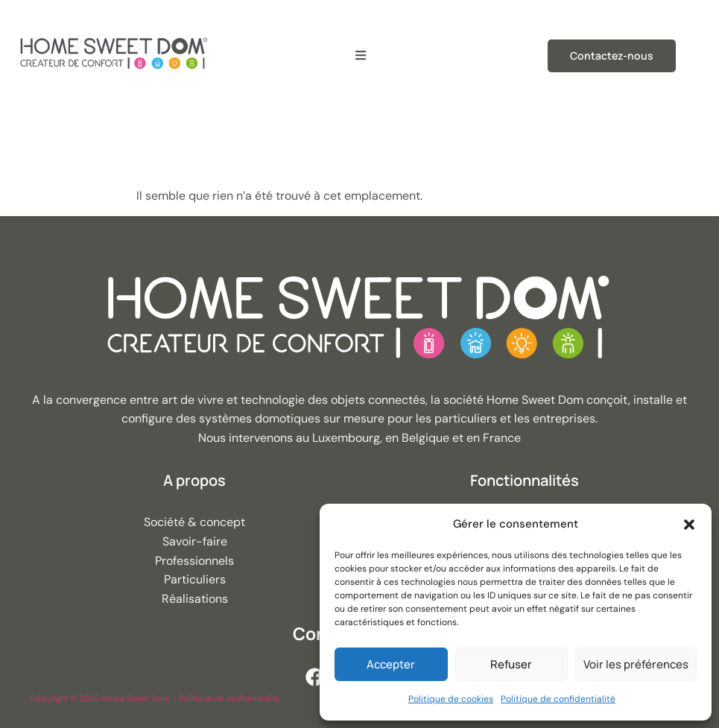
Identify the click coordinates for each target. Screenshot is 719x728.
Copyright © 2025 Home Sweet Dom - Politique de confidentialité (155, 698)
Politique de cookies (451, 699)
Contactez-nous (612, 56)
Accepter (391, 664)
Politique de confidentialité (558, 699)
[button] (689, 525)
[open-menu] (361, 56)
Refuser (511, 664)
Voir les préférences (636, 664)
